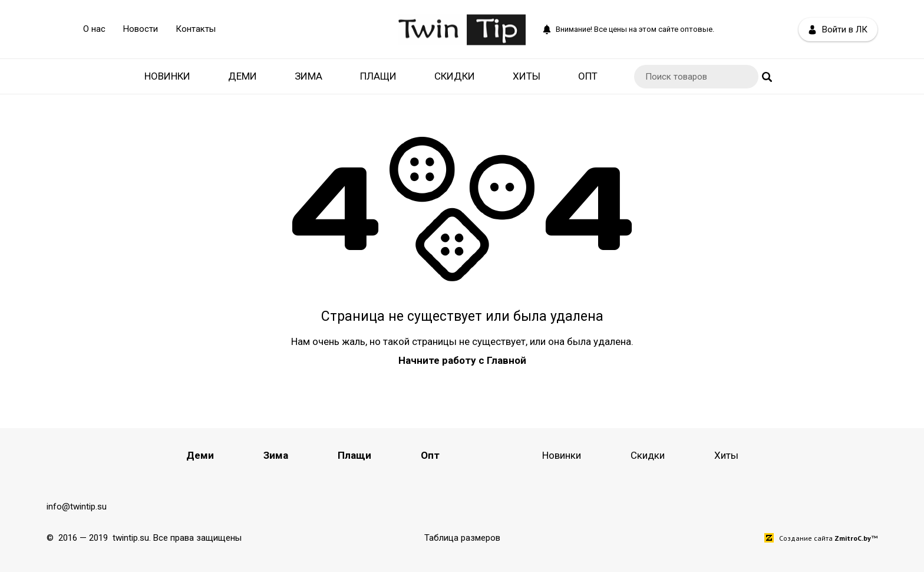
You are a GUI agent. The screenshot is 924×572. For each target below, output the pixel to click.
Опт (588, 76)
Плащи (378, 76)
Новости (141, 29)
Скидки (455, 76)
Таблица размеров (462, 538)
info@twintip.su (77, 507)
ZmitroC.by (853, 538)
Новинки (167, 76)
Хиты (527, 76)
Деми (242, 76)
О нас (94, 29)
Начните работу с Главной (462, 360)
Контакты (196, 29)
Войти (838, 30)
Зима (308, 76)
